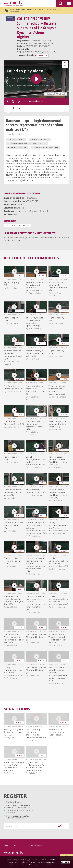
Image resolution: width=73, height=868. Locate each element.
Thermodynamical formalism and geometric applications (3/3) (57, 390)
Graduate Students (39, 211)
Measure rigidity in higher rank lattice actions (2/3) (57, 424)
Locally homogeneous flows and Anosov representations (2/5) (58, 527)
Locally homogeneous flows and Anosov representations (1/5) (36, 461)
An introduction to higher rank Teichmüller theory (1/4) (58, 286)
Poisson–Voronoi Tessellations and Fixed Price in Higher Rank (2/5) (58, 494)
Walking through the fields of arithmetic (14, 731)
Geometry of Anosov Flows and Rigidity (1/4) (14, 525)
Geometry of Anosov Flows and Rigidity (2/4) (14, 561)
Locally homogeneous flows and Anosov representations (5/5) (14, 671)
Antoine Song (17, 134)
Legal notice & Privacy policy (33, 845)
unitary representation (45, 147)
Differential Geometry (18, 226)
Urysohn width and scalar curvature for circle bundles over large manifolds (35, 766)
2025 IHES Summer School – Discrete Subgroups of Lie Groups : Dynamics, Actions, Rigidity (37, 28)
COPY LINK (43, 55)
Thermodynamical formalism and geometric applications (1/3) (35, 286)
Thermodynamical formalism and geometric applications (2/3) (35, 322)
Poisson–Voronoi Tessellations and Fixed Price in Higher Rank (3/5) (14, 600)
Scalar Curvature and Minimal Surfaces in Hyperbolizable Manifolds (14, 766)
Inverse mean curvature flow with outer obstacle (58, 732)
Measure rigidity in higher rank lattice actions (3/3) (12, 492)
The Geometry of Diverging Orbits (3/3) (36, 491)
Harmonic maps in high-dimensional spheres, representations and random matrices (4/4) (58, 674)
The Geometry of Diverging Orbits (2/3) (14, 423)
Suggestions (17, 709)
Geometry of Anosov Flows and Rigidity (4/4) (36, 670)
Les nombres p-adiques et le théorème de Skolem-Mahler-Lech (36, 733)
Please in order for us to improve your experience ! (32, 11)
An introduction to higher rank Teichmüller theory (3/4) (35, 390)
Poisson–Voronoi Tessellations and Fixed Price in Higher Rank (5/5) (58, 638)
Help (15, 845)
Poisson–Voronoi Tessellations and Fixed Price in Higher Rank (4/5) (14, 638)
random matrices (40, 140)
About (6, 845)
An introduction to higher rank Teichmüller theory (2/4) (13, 355)
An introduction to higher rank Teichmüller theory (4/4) (35, 425)
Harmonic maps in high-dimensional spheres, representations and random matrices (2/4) (36, 565)
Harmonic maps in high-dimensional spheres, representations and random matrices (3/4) (36, 603)
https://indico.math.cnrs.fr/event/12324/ (36, 52)
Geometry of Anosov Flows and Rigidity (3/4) (36, 637)
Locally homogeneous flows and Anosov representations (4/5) (59, 600)
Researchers (22, 211)
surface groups (16, 140)
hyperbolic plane (17, 147)
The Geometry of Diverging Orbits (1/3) (14, 387)
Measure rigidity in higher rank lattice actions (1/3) (35, 353)
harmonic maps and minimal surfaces (27, 144)
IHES (20, 205)
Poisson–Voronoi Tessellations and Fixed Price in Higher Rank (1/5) (58, 461)
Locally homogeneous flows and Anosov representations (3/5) (58, 562)
